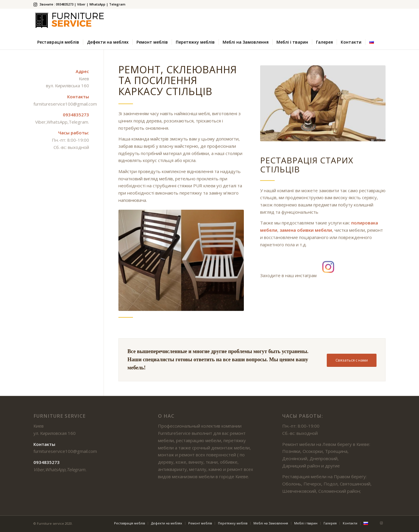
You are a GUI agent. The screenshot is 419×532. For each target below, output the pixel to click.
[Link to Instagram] (35, 4)
